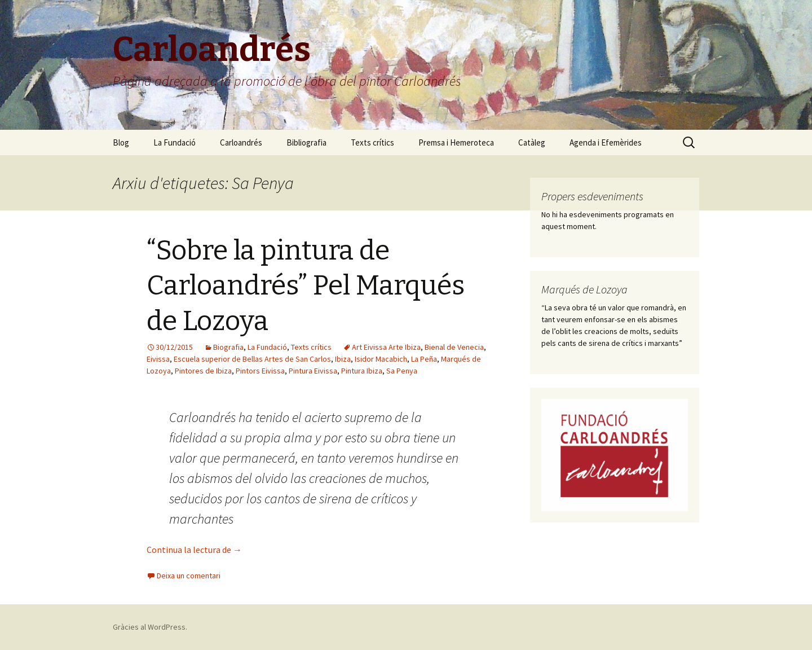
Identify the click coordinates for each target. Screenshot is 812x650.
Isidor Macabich (381, 359)
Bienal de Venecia (454, 347)
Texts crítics (372, 142)
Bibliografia (306, 142)
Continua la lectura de (194, 550)
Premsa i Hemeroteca (456, 142)
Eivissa (158, 359)
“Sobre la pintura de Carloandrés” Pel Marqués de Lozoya (306, 286)
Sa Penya (402, 371)
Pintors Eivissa (260, 371)
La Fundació (175, 142)
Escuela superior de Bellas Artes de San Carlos (252, 359)
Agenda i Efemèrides (606, 142)
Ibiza (343, 359)
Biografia (228, 347)
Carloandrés (241, 142)
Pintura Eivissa (313, 371)
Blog (121, 142)
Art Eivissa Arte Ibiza (386, 347)
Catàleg (532, 142)
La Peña (424, 359)
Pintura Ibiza (362, 371)
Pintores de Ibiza (203, 371)
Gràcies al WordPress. (150, 627)
